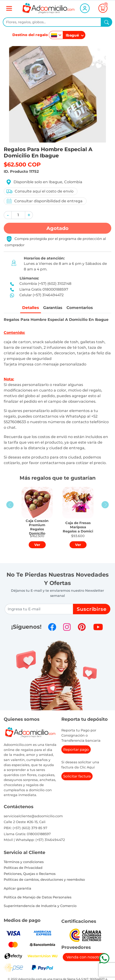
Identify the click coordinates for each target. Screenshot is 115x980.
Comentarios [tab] (81, 308)
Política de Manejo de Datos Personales (38, 897)
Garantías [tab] (52, 308)
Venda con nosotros (85, 957)
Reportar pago (76, 750)
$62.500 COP (22, 164)
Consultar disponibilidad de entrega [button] (44, 201)
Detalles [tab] (29, 308)
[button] (8, 215)
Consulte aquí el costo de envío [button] (40, 191)
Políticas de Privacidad (23, 868)
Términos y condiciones (24, 862)
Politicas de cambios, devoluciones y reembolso (44, 880)
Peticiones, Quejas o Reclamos (30, 874)
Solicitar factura (77, 777)
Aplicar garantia (17, 889)
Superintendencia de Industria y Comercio (40, 906)
